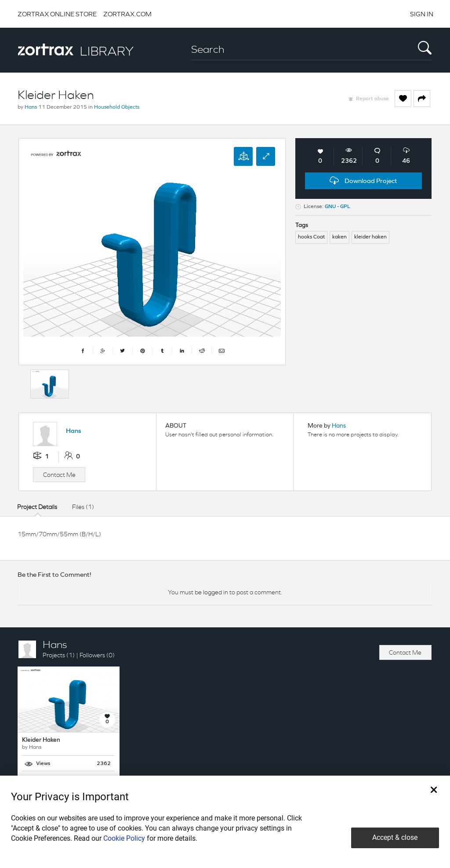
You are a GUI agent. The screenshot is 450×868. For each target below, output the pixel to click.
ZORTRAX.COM (127, 14)
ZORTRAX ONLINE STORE (57, 14)
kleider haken (370, 237)
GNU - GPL (337, 207)
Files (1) (83, 507)
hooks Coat (311, 237)
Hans (31, 107)
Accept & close (395, 837)
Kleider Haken (41, 740)
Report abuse (372, 99)
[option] (50, 384)
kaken (339, 237)
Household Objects (117, 107)
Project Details (37, 507)
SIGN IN (422, 14)
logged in (216, 592)
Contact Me (59, 475)
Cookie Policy (124, 838)
